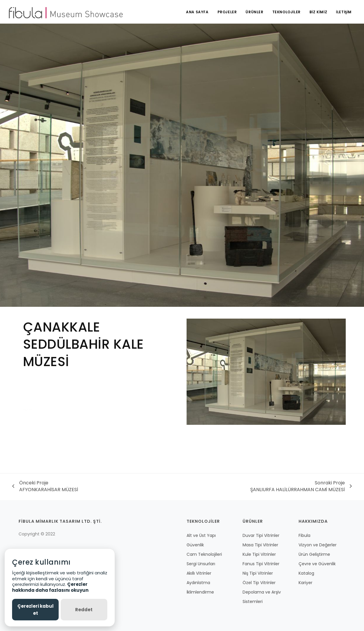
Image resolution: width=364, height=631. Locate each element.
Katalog (306, 573)
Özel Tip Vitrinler (259, 583)
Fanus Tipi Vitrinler (261, 564)
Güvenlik (195, 545)
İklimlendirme (200, 592)
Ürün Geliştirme (314, 554)
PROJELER (227, 12)
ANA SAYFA (197, 12)
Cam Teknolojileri (204, 554)
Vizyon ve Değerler (318, 545)
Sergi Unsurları (201, 564)
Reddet (84, 610)
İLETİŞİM (344, 12)
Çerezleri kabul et (36, 609)
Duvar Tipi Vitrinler (261, 535)
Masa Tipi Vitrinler (260, 545)
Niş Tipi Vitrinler (258, 573)
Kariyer (305, 583)
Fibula (304, 535)
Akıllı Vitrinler (199, 573)
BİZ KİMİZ (318, 12)
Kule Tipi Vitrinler (259, 554)
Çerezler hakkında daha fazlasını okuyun (50, 587)
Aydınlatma (198, 583)
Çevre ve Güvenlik (317, 564)
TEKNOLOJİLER (286, 12)
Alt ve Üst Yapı (201, 535)
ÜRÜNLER (254, 12)
